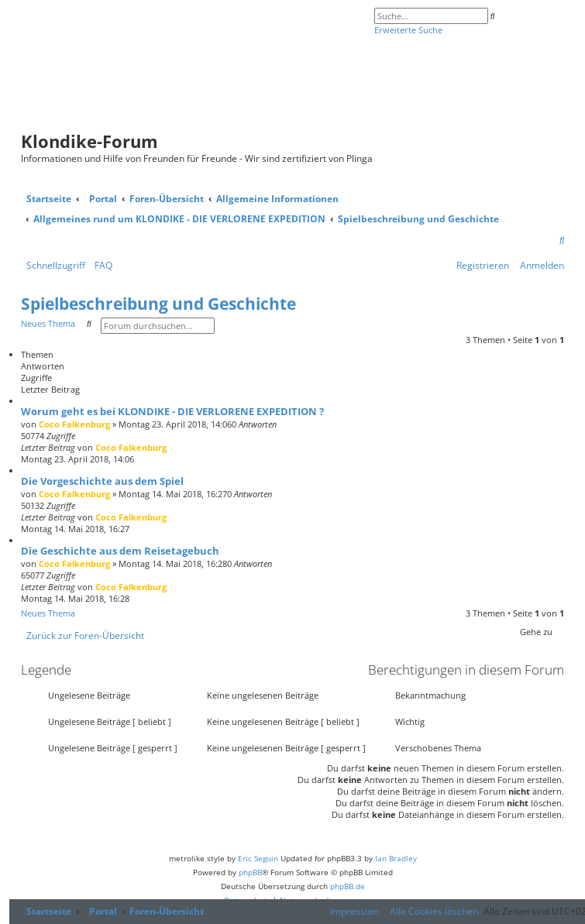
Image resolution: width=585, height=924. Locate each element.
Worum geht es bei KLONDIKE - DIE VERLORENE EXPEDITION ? (172, 411)
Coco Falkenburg (74, 424)
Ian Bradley (396, 858)
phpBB (250, 872)
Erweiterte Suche (408, 30)
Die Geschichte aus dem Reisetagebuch (120, 551)
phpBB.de (348, 886)
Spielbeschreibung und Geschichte (158, 304)
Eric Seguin (258, 858)
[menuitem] (562, 241)
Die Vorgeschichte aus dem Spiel (102, 481)
